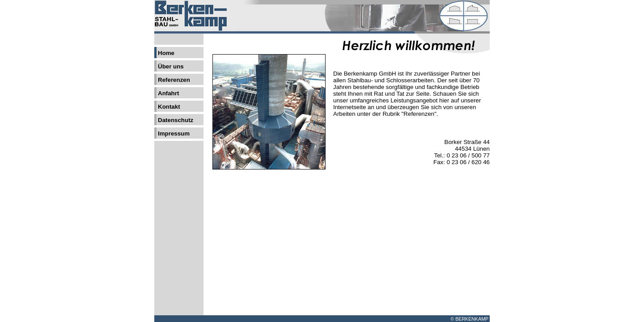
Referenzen (174, 80)
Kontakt (169, 107)
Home (166, 53)
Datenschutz (176, 120)
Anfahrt (168, 93)
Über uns (171, 66)
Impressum (174, 133)
